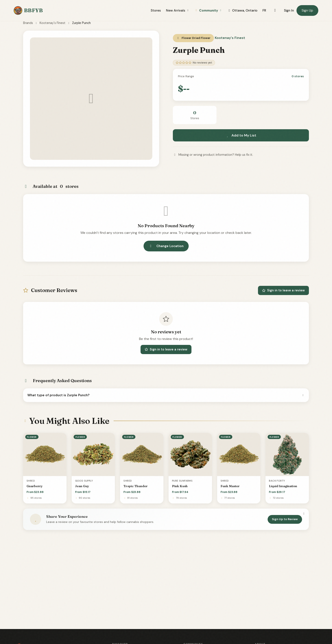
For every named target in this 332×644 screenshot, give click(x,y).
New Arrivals (178, 10)
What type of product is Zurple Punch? (166, 395)
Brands (28, 23)
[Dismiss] (304, 514)
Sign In (289, 10)
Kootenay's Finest (53, 23)
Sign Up (307, 10)
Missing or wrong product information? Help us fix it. (213, 155)
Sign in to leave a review (283, 290)
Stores (156, 10)
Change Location (166, 246)
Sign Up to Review (285, 519)
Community (208, 10)
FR (264, 10)
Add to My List (241, 135)
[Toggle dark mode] (275, 10)
